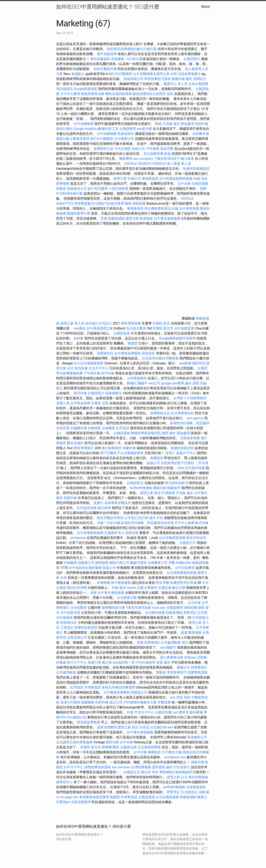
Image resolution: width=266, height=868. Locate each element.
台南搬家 (108, 428)
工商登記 (67, 628)
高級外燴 (197, 762)
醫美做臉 (195, 633)
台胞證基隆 (200, 184)
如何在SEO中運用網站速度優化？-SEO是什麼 (108, 7)
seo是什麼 (144, 129)
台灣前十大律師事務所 (190, 398)
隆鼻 (128, 203)
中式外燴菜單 (145, 662)
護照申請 (199, 363)
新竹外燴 (108, 373)
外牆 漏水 (119, 588)
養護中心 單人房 (175, 84)
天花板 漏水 (185, 493)
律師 (203, 189)
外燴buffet (183, 563)
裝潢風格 (146, 218)
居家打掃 (94, 662)
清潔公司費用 (70, 702)
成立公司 (116, 702)
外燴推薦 (103, 583)
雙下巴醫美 (108, 453)
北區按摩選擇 (81, 802)
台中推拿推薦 (190, 208)
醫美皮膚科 (75, 443)
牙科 (155, 772)
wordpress (78, 538)
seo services (121, 767)
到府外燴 (202, 124)
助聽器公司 (86, 563)
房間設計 (200, 79)
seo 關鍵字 (168, 647)
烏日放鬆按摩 (154, 154)
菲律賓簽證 (93, 687)
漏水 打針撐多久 (178, 767)
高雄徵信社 (69, 623)
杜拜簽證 (123, 428)
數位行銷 (179, 588)
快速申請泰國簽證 (196, 169)
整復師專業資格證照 (146, 433)
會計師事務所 (112, 448)
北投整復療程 (196, 787)
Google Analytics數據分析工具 (96, 129)
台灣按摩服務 (142, 767)
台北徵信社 (189, 792)
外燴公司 (134, 179)
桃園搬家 (88, 702)
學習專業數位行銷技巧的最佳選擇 (99, 203)
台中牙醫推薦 (143, 74)
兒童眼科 (111, 533)
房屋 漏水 (163, 662)
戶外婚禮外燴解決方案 (140, 702)
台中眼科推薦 (195, 468)
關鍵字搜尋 (138, 563)
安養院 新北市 (163, 328)
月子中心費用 (70, 94)
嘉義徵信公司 (77, 189)
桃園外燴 (178, 79)
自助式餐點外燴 (105, 69)
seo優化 (80, 328)
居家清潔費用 (107, 727)
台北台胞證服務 (167, 797)
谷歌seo (190, 657)
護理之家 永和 (167, 74)
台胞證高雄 (122, 333)
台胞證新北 (135, 483)
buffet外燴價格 (141, 488)
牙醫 (172, 563)
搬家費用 (126, 159)
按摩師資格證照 (86, 628)
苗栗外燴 (70, 498)
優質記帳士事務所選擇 (73, 139)
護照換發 (102, 563)
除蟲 (158, 124)
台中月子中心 (74, 767)
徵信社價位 (64, 129)
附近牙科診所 (196, 538)
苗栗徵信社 (105, 353)
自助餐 (79, 338)
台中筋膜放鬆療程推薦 (176, 179)
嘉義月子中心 (186, 453)
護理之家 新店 (150, 493)
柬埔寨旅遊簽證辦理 (94, 797)
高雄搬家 (118, 59)
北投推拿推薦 (190, 438)
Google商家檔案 (86, 89)
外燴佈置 (94, 428)
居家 (94, 593)
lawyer (132, 588)
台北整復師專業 (132, 453)
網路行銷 (160, 488)
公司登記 (131, 518)
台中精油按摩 (81, 403)
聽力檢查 (187, 159)
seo (170, 727)
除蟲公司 (153, 463)
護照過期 (159, 767)
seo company (143, 159)
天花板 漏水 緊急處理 (178, 124)
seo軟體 (185, 363)
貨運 (140, 642)
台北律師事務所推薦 (182, 573)
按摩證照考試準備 (184, 583)
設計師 (143, 518)
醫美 (116, 747)
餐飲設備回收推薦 (118, 94)
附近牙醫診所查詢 (110, 518)
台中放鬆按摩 (185, 328)
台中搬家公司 (124, 139)
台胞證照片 (192, 59)
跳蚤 (184, 633)
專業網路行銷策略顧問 (176, 772)
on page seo (69, 797)
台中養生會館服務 (167, 218)
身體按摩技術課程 (98, 767)
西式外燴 (80, 393)
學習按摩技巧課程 (158, 79)
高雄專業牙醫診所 (118, 503)
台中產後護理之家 (100, 328)
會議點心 (78, 74)
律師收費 (190, 608)
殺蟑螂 (107, 747)
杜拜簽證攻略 (87, 508)
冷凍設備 (165, 588)
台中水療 (185, 184)
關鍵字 (143, 383)
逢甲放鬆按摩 (107, 54)
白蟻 (197, 179)
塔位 (185, 642)
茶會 (104, 218)
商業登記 (190, 613)
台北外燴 (194, 603)
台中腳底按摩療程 (128, 353)
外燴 (130, 712)
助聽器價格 (174, 613)
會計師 (107, 662)
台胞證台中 (188, 543)
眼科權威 (196, 712)
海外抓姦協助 (100, 59)
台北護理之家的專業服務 (74, 742)
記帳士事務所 (147, 588)
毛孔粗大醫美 (136, 328)
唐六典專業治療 (172, 657)
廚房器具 (148, 353)
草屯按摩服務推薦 (70, 373)
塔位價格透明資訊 (158, 208)
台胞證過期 (122, 433)
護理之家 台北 (177, 777)
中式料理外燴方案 (70, 194)
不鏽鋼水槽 (79, 428)
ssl (129, 59)
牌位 (135, 59)
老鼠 (170, 94)
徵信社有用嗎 (77, 588)
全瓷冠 (144, 727)
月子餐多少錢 (172, 752)
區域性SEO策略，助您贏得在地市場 (147, 523)
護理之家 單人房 (72, 323)
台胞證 (202, 368)
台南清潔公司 (77, 637)
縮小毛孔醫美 (98, 189)
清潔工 (170, 453)
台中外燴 (140, 752)
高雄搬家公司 (197, 737)
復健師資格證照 (183, 448)
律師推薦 (139, 203)
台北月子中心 (99, 368)
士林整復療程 (137, 378)
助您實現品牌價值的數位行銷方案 (132, 49)
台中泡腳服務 (84, 124)
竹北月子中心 (144, 712)
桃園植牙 (174, 488)
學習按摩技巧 (177, 672)
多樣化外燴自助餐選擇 (119, 687)
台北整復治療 (127, 598)
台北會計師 (158, 727)
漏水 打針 (156, 518)
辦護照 (133, 343)
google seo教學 (173, 383)
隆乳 (189, 79)
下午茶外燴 (92, 373)
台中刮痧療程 (185, 568)
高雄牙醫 (167, 149)
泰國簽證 (157, 458)
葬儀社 (132, 383)
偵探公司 (138, 149)
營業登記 (173, 792)
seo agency (195, 418)
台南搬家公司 (158, 563)
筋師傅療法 (113, 393)
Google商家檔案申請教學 (177, 338)
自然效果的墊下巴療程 (177, 463)
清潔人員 (63, 403)
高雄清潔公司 (133, 79)
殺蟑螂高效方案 (113, 608)
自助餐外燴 (201, 134)
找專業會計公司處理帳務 (163, 642)
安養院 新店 (161, 323)
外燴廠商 (70, 563)
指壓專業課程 (198, 672)
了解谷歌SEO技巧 (167, 159)
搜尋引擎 (120, 179)
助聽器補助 (116, 218)
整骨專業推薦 (131, 323)
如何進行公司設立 (99, 323)
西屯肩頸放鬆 (175, 483)
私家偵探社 (126, 134)
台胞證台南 (128, 747)
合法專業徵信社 (182, 413)
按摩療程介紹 (104, 149)
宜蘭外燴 (129, 448)
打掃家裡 (168, 493)
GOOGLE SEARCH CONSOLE (145, 164)
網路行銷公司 (119, 563)
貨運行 (99, 503)
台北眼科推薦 (155, 613)
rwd (175, 712)
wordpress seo (175, 757)
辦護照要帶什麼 (79, 213)
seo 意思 (176, 697)
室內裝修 (81, 368)
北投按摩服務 (188, 74)
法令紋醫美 (79, 608)
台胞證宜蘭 (163, 712)
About (205, 7)
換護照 (115, 797)
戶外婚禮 (153, 149)
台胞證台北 (132, 772)
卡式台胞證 (123, 149)
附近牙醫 (163, 583)
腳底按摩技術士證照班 (150, 94)
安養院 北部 (100, 403)
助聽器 (61, 189)
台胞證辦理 (128, 129)
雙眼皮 (161, 672)
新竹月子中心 (77, 662)
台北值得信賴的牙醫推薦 (160, 358)
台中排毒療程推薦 (91, 533)
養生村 (146, 772)
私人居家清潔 (128, 533)
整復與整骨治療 (93, 94)
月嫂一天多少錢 (108, 523)
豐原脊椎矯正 (84, 448)
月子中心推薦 (185, 523)
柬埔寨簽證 (150, 179)
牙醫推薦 (164, 702)
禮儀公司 (183, 667)
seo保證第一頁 (124, 662)
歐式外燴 (202, 523)
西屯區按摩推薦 (89, 722)
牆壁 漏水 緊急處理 (176, 433)
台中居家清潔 (70, 613)
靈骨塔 (184, 712)
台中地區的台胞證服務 (85, 568)
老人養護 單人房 (179, 164)
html (181, 468)
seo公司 (154, 383)
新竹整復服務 (121, 583)
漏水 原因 (192, 383)
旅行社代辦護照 (121, 74)
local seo (159, 608)
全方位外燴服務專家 (89, 363)
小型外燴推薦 (118, 189)
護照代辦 (132, 218)
